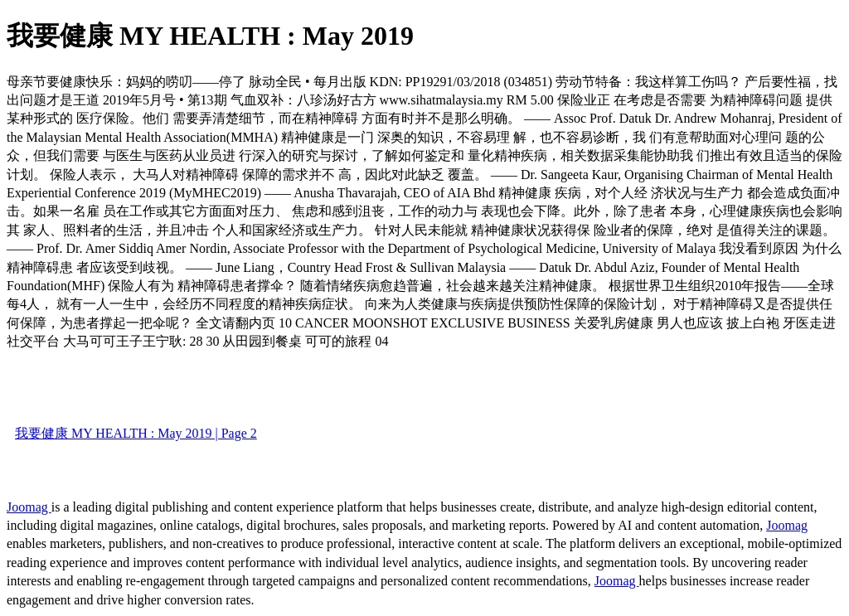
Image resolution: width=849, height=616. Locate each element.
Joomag (29, 507)
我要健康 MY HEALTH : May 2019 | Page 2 (136, 433)
